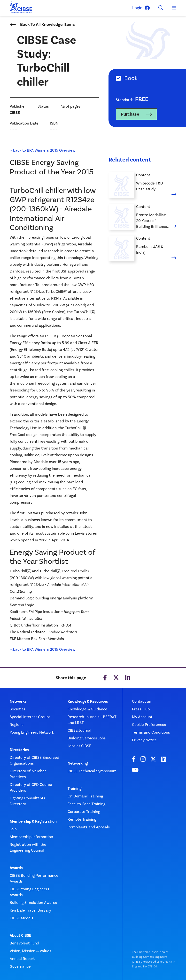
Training (74, 788)
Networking (78, 763)
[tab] (147, 78)
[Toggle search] (161, 8)
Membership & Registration (33, 821)
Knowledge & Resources (88, 701)
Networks (18, 701)
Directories (19, 750)
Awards (16, 868)
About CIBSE (20, 936)
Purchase (130, 114)
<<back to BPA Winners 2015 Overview (43, 150)
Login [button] (141, 8)
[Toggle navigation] (174, 8)
